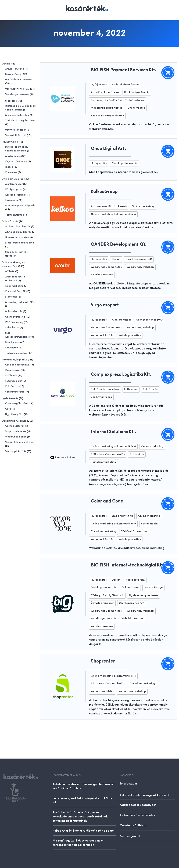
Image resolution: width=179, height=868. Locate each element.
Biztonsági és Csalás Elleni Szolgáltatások (117, 100)
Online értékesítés (12, 179)
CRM (8, 409)
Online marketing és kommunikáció (113, 214)
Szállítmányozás (15, 392)
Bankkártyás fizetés (17, 237)
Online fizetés (10, 222)
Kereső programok (16, 195)
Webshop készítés (16, 451)
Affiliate (10, 271)
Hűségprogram (14, 189)
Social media (12, 342)
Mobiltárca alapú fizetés (20, 243)
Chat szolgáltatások (17, 403)
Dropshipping (13, 370)
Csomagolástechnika (17, 365)
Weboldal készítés (16, 135)
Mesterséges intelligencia (20, 206)
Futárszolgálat (14, 381)
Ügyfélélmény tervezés (19, 80)
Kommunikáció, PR (15, 291)
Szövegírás (12, 348)
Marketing (11, 297)
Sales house (12, 328)
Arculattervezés (15, 69)
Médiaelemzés (14, 311)
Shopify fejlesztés (16, 431)
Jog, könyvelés (10, 142)
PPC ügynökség (14, 322)
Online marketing (15, 317)
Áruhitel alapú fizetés (18, 227)
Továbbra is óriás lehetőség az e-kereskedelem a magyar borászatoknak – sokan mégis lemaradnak (81, 816)
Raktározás (12, 386)
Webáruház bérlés (16, 437)
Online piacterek (15, 426)
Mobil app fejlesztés (17, 115)
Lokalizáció (12, 200)
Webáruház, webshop (14, 421)
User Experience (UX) (17, 89)
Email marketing (14, 286)
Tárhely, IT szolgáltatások (20, 121)
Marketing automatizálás (20, 302)
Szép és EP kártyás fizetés (107, 116)
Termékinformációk (16, 215)
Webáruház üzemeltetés (20, 442)
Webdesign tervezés (17, 94)
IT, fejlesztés (9, 101)
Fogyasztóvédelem (16, 162)
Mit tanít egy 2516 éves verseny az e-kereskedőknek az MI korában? (78, 842)
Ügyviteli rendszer (16, 130)
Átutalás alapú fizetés (18, 232)
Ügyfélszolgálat (14, 414)
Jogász (9, 167)
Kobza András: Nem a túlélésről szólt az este (83, 830)
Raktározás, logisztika (15, 360)
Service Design (14, 74)
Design (6, 64)
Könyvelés (11, 172)
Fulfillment (11, 376)
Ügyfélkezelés (10, 398)
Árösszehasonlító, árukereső (109, 206)
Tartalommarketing (16, 353)
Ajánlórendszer (14, 184)
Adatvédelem (13, 156)
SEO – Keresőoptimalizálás (108, 454)
